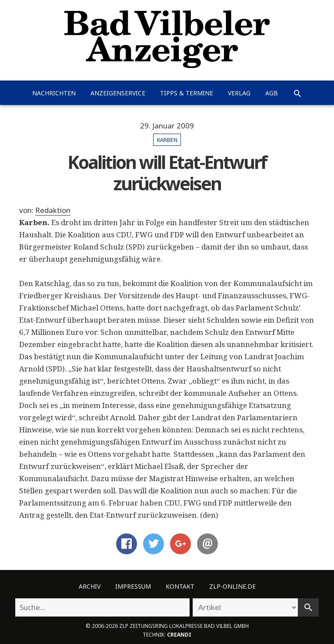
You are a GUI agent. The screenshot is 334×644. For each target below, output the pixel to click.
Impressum (133, 586)
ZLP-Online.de (232, 586)
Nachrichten (54, 93)
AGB (272, 93)
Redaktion (53, 210)
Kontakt (180, 586)
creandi (179, 634)
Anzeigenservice (118, 93)
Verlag (239, 93)
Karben (167, 140)
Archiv (90, 586)
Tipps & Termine (187, 93)
